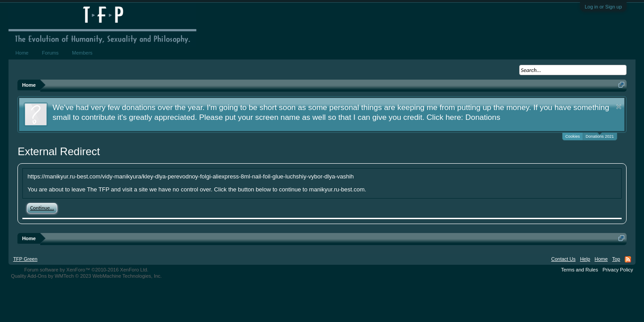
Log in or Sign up (603, 7)
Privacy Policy (618, 270)
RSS (628, 259)
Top (616, 259)
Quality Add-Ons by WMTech (86, 276)
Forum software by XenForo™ (86, 270)
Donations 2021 (600, 136)
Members (82, 53)
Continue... (42, 208)
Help (585, 259)
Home (22, 53)
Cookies (573, 136)
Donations (483, 117)
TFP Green (25, 259)
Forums (50, 53)
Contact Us (563, 259)
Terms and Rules (580, 270)
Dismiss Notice (619, 107)
